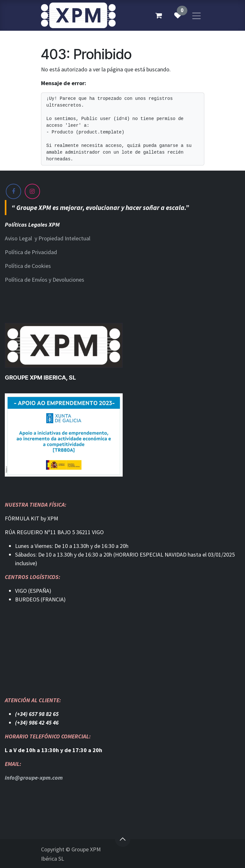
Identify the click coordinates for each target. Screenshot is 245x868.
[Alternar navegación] (196, 15)
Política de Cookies (28, 266)
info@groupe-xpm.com (34, 778)
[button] (123, 839)
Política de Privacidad (31, 252)
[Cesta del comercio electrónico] (159, 15)
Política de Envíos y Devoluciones (45, 280)
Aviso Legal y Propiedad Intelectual (48, 238)
